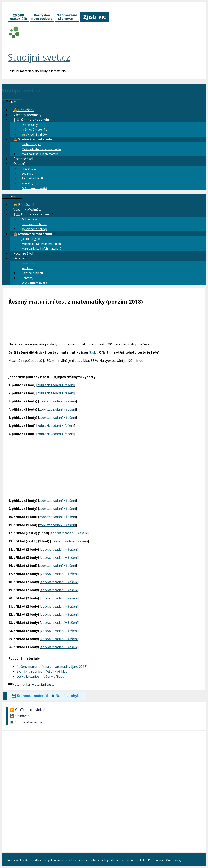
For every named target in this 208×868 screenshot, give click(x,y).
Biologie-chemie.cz (112, 860)
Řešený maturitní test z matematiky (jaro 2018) (52, 667)
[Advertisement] (104, 466)
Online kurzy (30, 125)
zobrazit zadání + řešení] (60, 549)
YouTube (27, 173)
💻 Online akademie (26, 722)
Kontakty (27, 183)
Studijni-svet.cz (39, 57)
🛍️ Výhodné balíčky (34, 134)
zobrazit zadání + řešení (56, 385)
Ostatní (22, 164)
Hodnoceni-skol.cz (136, 860)
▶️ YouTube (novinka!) (28, 710)
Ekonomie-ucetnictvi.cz (86, 860)
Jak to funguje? (31, 144)
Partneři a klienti (32, 178)
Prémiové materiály (34, 130)
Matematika (21, 684)
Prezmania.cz (157, 860)
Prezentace (29, 169)
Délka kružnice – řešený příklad (40, 676)
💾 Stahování (20, 716)
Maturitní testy (43, 684)
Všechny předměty (27, 115)
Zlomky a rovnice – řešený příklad (42, 671)
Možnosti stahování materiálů (41, 149)
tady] (94, 352)
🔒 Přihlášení (23, 110)
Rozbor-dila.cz (34, 860)
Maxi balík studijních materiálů (41, 154)
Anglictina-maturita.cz (57, 860)
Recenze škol (23, 159)
